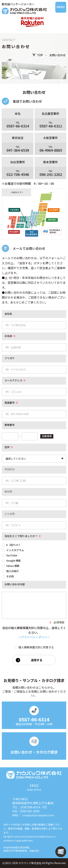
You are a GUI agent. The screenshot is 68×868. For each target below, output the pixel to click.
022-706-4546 (18, 174)
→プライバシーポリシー (34, 637)
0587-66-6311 (51, 126)
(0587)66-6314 (30, 807)
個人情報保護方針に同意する (34, 647)
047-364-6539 (18, 150)
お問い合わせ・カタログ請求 (34, 752)
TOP (40, 55)
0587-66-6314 (18, 126)
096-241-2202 (51, 174)
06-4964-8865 (51, 150)
